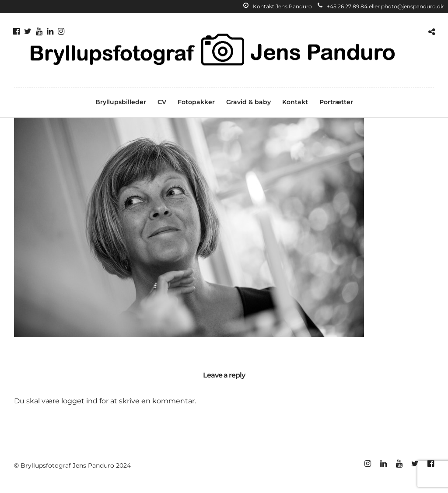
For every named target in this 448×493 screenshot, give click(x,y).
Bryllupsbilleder (121, 102)
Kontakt (295, 102)
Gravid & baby (248, 102)
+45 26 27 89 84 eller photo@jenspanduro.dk (381, 6)
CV (162, 102)
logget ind (79, 401)
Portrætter (336, 102)
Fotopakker (196, 102)
